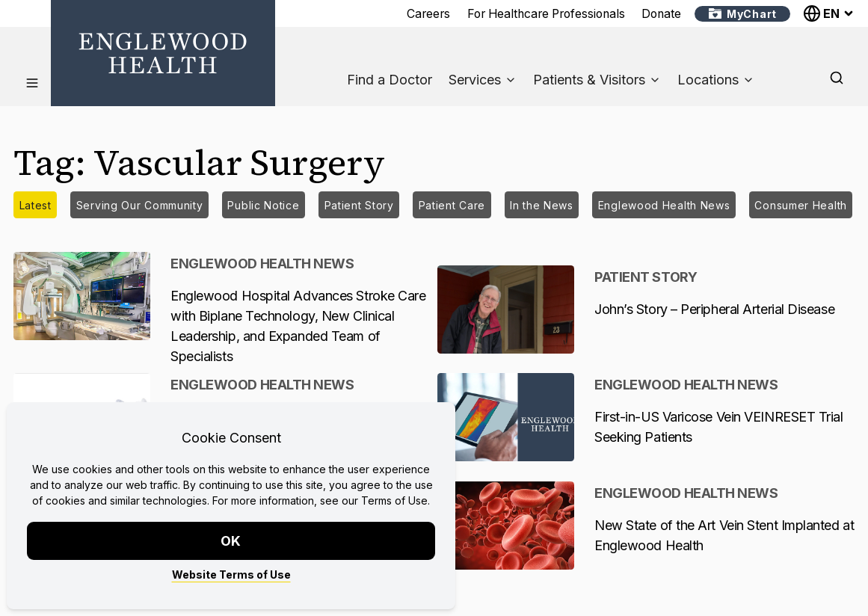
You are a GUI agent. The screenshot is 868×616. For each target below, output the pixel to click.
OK (231, 541)
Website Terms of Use (231, 575)
